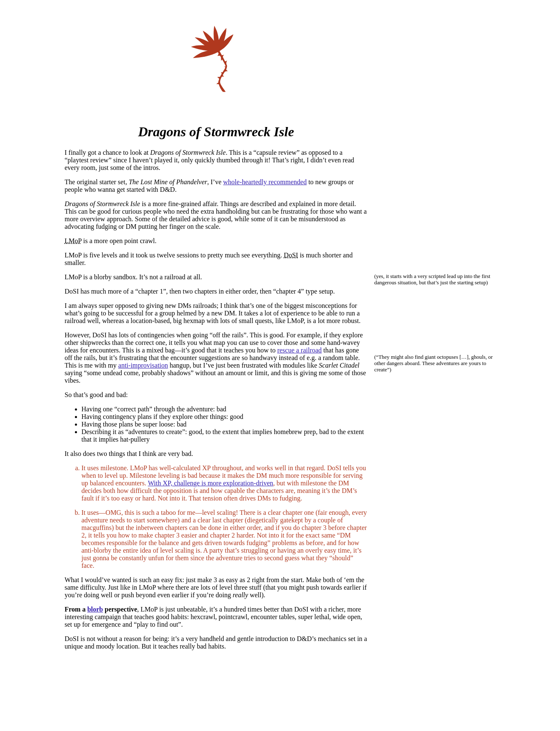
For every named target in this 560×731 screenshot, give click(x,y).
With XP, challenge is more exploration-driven (210, 483)
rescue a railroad (300, 350)
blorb (95, 609)
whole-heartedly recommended (265, 182)
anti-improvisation (143, 365)
